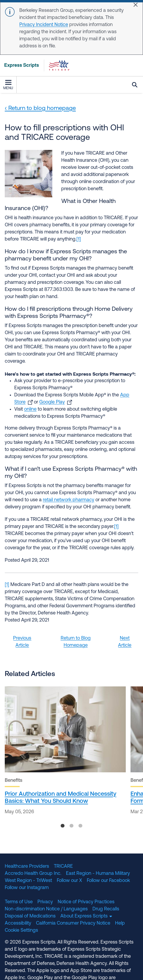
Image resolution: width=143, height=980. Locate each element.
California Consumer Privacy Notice (73, 923)
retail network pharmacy (69, 500)
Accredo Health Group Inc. (33, 874)
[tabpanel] (65, 752)
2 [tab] (72, 827)
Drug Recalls (106, 909)
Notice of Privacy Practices (86, 902)
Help (120, 923)
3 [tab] (81, 827)
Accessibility (18, 923)
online (30, 409)
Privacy (45, 902)
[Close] (136, 5)
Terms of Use (19, 902)
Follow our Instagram (27, 888)
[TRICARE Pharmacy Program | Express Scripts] (35, 65)
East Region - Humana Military (98, 874)
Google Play (52, 402)
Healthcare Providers (27, 867)
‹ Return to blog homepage (40, 108)
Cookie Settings (21, 931)
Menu (8, 85)
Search (135, 85)
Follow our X (69, 881)
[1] (79, 239)
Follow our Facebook (108, 881)
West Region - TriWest (28, 881)
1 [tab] (63, 827)
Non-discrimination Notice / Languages (46, 909)
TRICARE (63, 867)
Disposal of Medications (30, 916)
